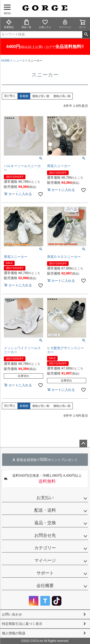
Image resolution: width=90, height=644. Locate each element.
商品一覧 (26, 24)
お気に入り (45, 24)
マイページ (65, 24)
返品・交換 (45, 523)
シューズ (19, 61)
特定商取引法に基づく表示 (22, 624)
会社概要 (45, 586)
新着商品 (9, 24)
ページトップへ (83, 444)
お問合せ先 (45, 535)
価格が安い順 (41, 96)
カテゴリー (45, 548)
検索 (86, 35)
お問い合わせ (12, 614)
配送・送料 (45, 510)
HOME (6, 61)
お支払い (45, 498)
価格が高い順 (62, 96)
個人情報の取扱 (14, 633)
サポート (45, 573)
